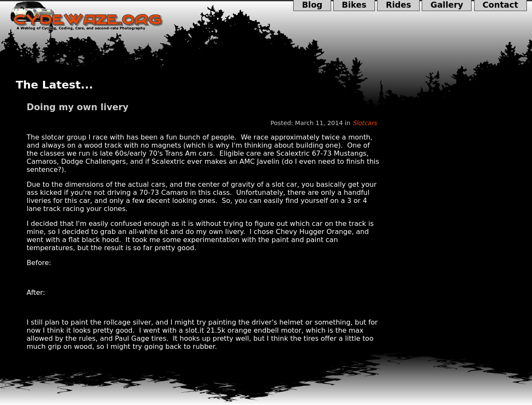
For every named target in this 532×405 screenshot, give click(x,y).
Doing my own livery (78, 107)
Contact (501, 6)
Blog (312, 6)
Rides (398, 6)
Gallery (447, 6)
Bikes (354, 6)
